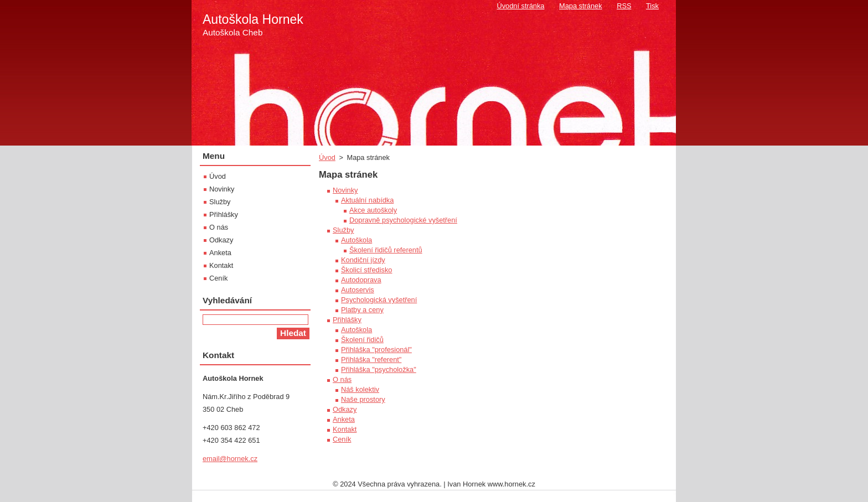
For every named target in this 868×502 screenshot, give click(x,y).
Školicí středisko (366, 270)
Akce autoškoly (373, 210)
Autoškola (356, 240)
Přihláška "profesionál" (376, 350)
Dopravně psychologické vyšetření (403, 220)
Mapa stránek (581, 6)
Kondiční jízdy (363, 260)
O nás (342, 379)
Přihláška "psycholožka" (379, 369)
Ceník (342, 439)
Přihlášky (347, 320)
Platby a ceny (362, 310)
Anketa (344, 419)
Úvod (327, 157)
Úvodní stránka (520, 6)
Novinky (345, 190)
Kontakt (345, 429)
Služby (343, 230)
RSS (624, 6)
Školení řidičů (362, 340)
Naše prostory (363, 399)
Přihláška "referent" (371, 359)
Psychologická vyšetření (379, 300)
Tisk (652, 6)
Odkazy (345, 409)
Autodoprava (361, 280)
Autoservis (358, 290)
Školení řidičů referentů (386, 250)
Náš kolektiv (360, 389)
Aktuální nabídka (367, 200)
